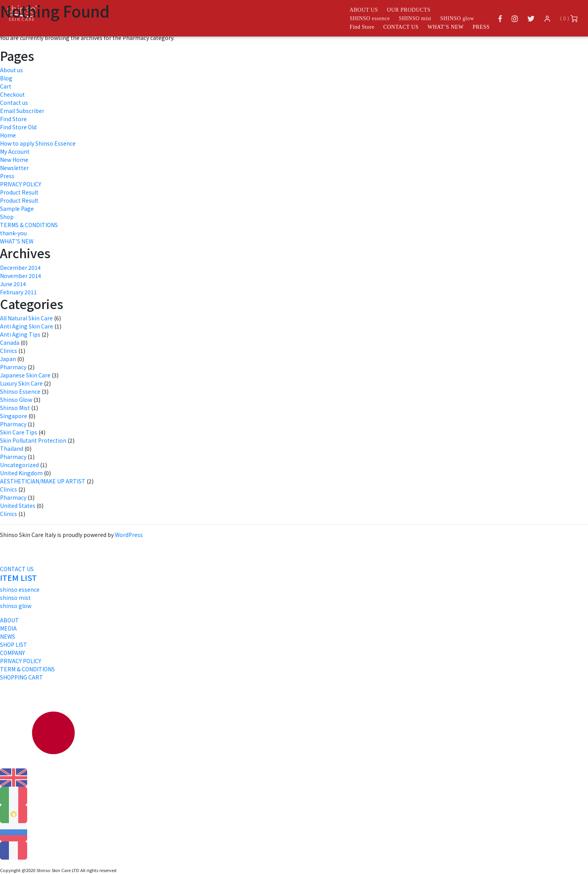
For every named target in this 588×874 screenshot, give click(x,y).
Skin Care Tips (19, 432)
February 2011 (18, 292)
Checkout (12, 94)
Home (8, 135)
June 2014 (13, 284)
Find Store (362, 27)
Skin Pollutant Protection (33, 440)
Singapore (14, 416)
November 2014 (21, 276)
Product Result (19, 192)
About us (11, 70)
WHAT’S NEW (446, 27)
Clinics (9, 351)
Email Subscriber (22, 111)
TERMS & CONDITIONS (29, 225)
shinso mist (15, 598)
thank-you (13, 233)
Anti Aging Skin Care (27, 326)
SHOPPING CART (22, 677)
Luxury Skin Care (21, 383)
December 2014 (20, 268)
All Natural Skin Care (26, 318)
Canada (10, 342)
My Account (15, 151)
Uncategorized (19, 465)
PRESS (481, 27)
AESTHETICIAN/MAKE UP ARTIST (43, 481)
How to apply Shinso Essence (38, 143)
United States (18, 506)
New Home (14, 160)
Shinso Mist (15, 408)
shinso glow (16, 606)
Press (7, 176)
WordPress (129, 535)
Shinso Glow (16, 400)
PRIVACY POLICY (21, 184)
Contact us (14, 103)
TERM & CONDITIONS (27, 669)
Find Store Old (18, 127)
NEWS (8, 636)
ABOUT (10, 620)
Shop (7, 217)
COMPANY (12, 653)
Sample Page (17, 209)
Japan (8, 359)
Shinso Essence (20, 391)
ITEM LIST (18, 578)
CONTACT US (401, 27)
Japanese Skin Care (25, 375)
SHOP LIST (14, 645)
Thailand (12, 448)
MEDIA (8, 628)
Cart (6, 86)
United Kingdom (21, 473)
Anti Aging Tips (20, 334)
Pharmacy (13, 367)
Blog (6, 78)
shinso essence (20, 589)
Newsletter (14, 168)
